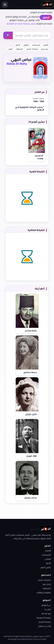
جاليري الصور (46, 567)
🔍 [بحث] (8, 35)
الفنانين (48, 559)
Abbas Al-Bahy (17, 64)
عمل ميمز (45, 49)
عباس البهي (21, 59)
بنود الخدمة (46, 614)
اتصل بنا (48, 609)
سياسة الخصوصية (44, 618)
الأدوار (18, 45)
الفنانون (26, 45)
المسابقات (19, 49)
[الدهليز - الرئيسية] (47, 5)
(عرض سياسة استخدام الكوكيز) (21, 23)
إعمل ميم (47, 584)
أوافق (46, 17)
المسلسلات (36, 45)
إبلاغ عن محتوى (44, 626)
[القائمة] (5, 5)
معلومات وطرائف (44, 593)
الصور (10, 49)
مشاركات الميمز (32, 49)
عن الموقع (46, 605)
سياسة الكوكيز (45, 622)
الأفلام (46, 45)
